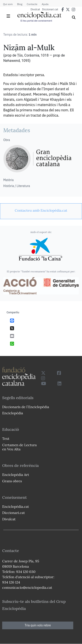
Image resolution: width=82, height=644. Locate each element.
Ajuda (45, 4)
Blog (20, 4)
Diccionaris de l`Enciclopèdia (26, 407)
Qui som (8, 4)
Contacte (32, 4)
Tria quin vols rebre (38, 625)
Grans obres (12, 481)
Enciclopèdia (13, 413)
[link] (41, 210)
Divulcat (35, 9)
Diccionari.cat (50, 9)
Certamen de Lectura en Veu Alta (19, 447)
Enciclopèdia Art (16, 475)
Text (6, 439)
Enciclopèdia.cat (16, 506)
